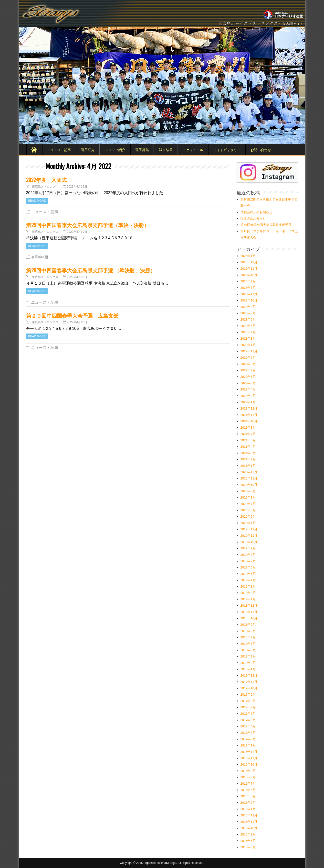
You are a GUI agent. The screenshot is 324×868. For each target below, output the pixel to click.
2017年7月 (248, 707)
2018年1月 (248, 669)
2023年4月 (248, 332)
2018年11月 (249, 612)
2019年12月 (249, 529)
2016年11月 (249, 758)
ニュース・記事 (59, 150)
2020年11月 (249, 478)
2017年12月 (249, 675)
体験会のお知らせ (253, 218)
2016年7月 (248, 784)
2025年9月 (248, 281)
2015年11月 (249, 822)
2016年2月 (248, 803)
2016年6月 (248, 790)
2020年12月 (249, 472)
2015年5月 (248, 847)
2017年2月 (248, 739)
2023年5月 (248, 326)
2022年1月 (248, 402)
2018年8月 (248, 631)
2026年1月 (248, 256)
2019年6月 (248, 567)
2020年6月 (248, 510)
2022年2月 (248, 396)
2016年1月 (248, 809)
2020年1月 (248, 523)
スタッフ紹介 (115, 150)
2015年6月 (248, 841)
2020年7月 (248, 504)
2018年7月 (248, 637)
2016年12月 (249, 752)
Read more (37, 201)
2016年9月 (248, 771)
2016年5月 (248, 796)
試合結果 (166, 150)
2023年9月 (248, 307)
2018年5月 (248, 650)
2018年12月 (249, 606)
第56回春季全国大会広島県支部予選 (266, 225)
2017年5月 (248, 720)
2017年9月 (248, 695)
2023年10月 (249, 300)
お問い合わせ (261, 150)
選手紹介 (88, 150)
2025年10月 (249, 275)
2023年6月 (248, 319)
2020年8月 (248, 497)
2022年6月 (248, 377)
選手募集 (142, 150)
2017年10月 (249, 688)
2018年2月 (248, 663)
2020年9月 (248, 491)
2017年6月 (248, 714)
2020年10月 (249, 485)
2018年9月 (248, 625)
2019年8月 (248, 555)
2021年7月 (248, 434)
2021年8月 (248, 428)
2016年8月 (248, 777)
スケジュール (193, 150)
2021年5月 (248, 440)
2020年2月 (248, 517)
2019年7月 (248, 561)
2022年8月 (248, 364)
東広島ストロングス (45, 187)
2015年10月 (249, 828)
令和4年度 (40, 257)
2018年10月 (249, 618)
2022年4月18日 (77, 277)
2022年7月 (248, 370)
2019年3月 (248, 586)
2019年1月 (248, 599)
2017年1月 (248, 745)
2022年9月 (248, 358)
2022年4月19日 (77, 187)
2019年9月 (248, 548)
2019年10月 (249, 542)
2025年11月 (249, 269)
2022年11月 (249, 351)
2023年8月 (248, 313)
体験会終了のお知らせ (256, 212)
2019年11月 (249, 536)
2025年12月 (249, 262)
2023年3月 (248, 339)
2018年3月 (248, 656)
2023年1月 (248, 345)
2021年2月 (248, 459)
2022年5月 (248, 383)
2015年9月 (248, 834)
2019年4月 (248, 580)
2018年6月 (248, 644)
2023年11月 (249, 294)
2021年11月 (249, 415)
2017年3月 (248, 733)
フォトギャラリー (227, 150)
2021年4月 (248, 447)
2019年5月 (248, 574)
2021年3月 (248, 453)
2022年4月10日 (77, 322)
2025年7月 (248, 288)
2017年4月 (248, 726)
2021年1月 (248, 466)
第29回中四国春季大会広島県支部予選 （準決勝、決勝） (91, 270)
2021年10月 (249, 421)
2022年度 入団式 (46, 180)
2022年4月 (248, 389)
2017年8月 (248, 701)
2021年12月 (249, 408)
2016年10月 (249, 764)
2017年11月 (249, 682)
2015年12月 (249, 815)
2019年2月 (248, 593)
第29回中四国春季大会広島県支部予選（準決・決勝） (88, 225)
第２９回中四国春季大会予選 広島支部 (72, 315)
